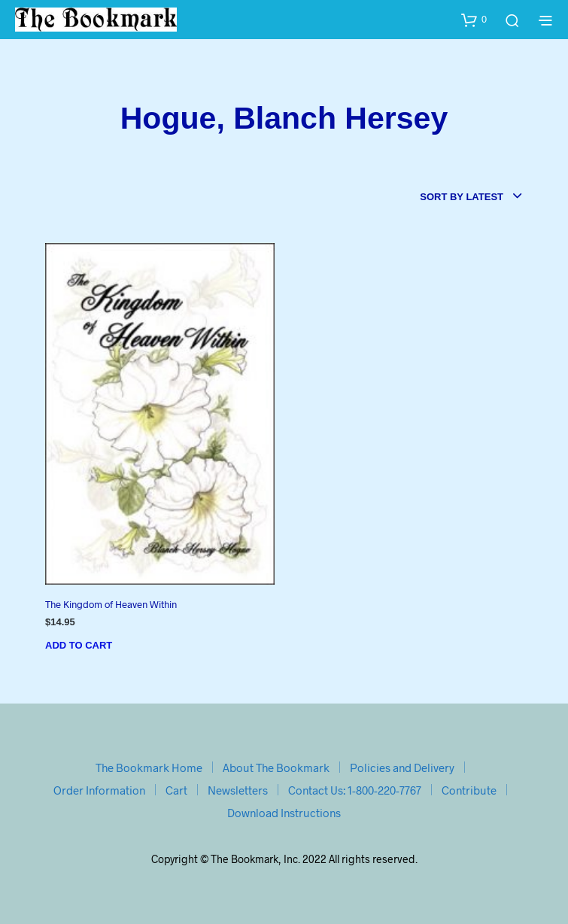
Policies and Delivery (402, 767)
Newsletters (238, 790)
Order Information (99, 790)
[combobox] (471, 197)
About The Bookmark (276, 767)
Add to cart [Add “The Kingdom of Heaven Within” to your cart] (79, 645)
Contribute (469, 790)
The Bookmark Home (149, 767)
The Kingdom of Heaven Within (111, 604)
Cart (176, 790)
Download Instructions (284, 813)
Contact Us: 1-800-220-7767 (355, 790)
